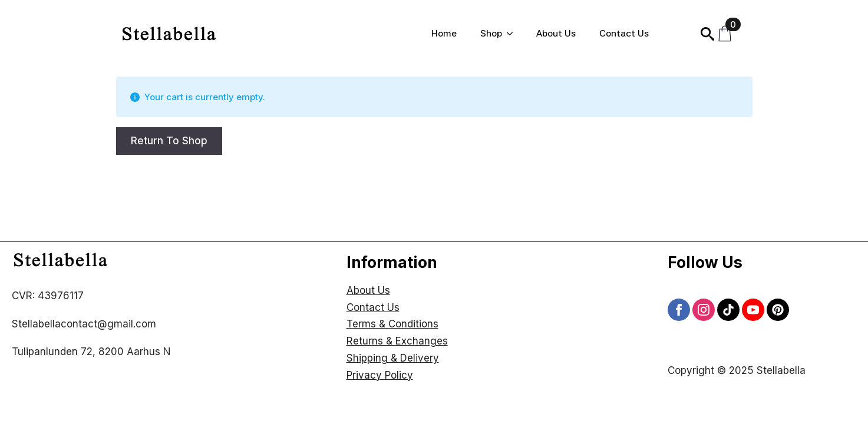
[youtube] (753, 310)
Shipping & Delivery (393, 358)
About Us (556, 33)
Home (444, 33)
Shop (491, 33)
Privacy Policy (380, 375)
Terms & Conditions (392, 324)
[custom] (728, 310)
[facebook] (679, 310)
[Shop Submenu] (513, 34)
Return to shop (169, 141)
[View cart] (728, 34)
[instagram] (704, 310)
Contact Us (624, 33)
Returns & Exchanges (397, 341)
